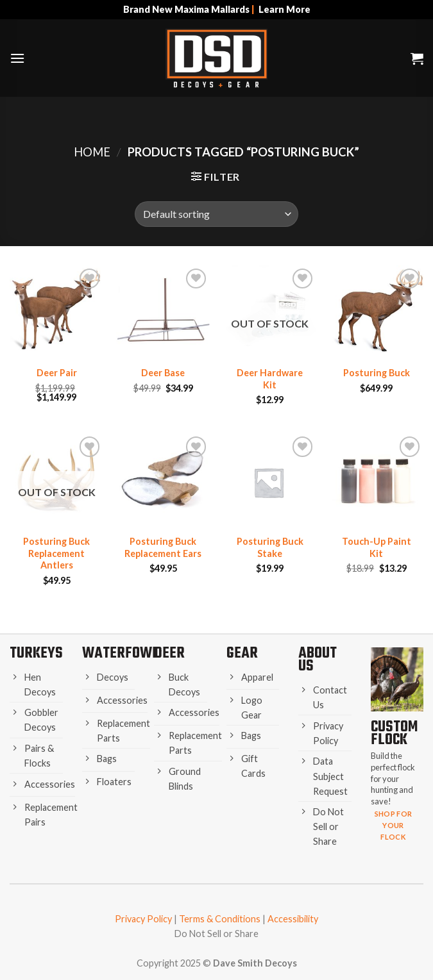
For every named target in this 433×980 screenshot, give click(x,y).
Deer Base (163, 373)
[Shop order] (216, 214)
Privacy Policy (143, 919)
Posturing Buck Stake (270, 547)
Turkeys (36, 653)
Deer (169, 653)
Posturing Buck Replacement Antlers (56, 553)
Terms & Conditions (220, 919)
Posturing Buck (377, 373)
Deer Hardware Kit (270, 379)
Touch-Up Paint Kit (377, 547)
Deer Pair (57, 373)
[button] (17, 58)
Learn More (284, 9)
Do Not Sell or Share (216, 934)
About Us (318, 660)
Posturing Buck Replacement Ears (163, 547)
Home (92, 152)
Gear (242, 653)
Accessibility (293, 919)
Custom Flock (394, 734)
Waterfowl (121, 653)
